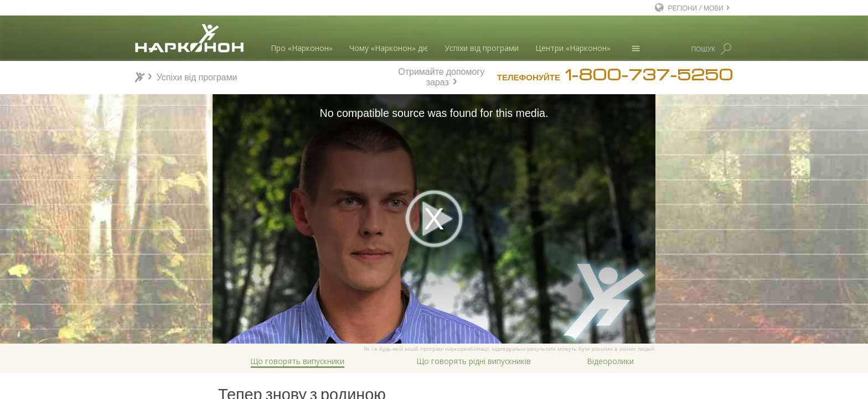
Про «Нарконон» (302, 48)
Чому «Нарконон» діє (389, 48)
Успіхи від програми (482, 48)
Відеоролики (611, 361)
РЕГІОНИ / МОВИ (696, 7)
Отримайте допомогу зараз (441, 75)
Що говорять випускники (298, 361)
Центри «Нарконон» (573, 48)
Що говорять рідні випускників (474, 361)
